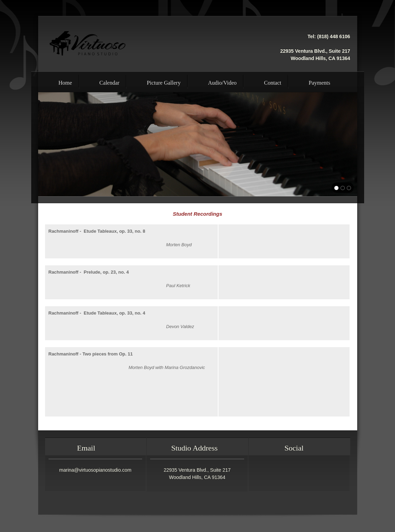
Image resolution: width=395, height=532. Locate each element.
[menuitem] (59, 82)
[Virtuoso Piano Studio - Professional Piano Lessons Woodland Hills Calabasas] (88, 44)
